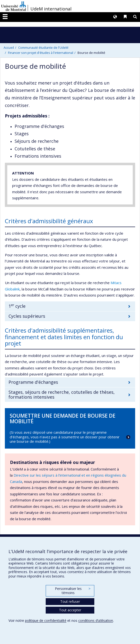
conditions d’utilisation (96, 620)
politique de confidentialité (46, 620)
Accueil (9, 48)
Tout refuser (70, 601)
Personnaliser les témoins (73, 591)
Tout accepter (70, 610)
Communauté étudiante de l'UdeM (43, 48)
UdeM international (51, 9)
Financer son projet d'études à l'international (41, 53)
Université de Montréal (14, 6)
